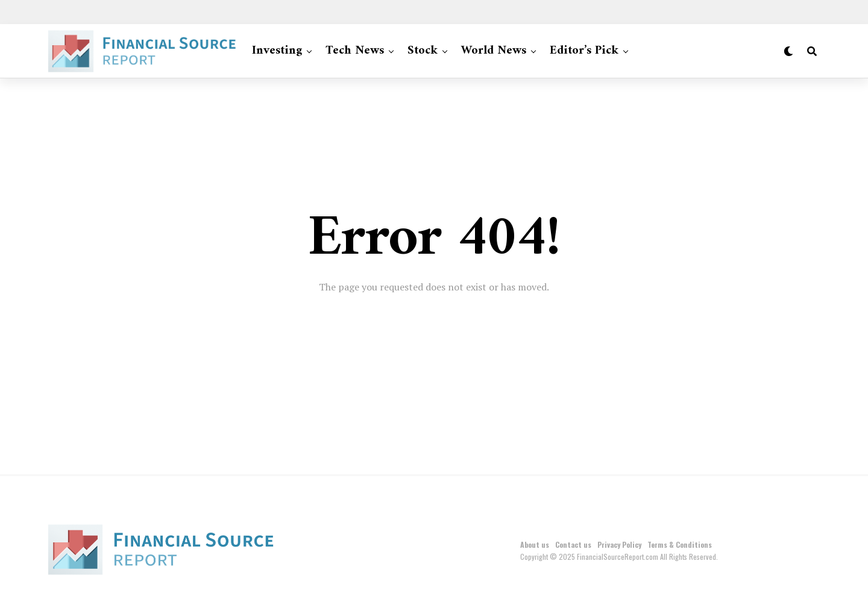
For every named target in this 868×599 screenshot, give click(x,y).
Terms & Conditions (680, 544)
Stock (423, 51)
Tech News (355, 51)
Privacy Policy (619, 544)
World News (494, 51)
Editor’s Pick (584, 51)
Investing (277, 51)
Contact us (573, 544)
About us (535, 544)
